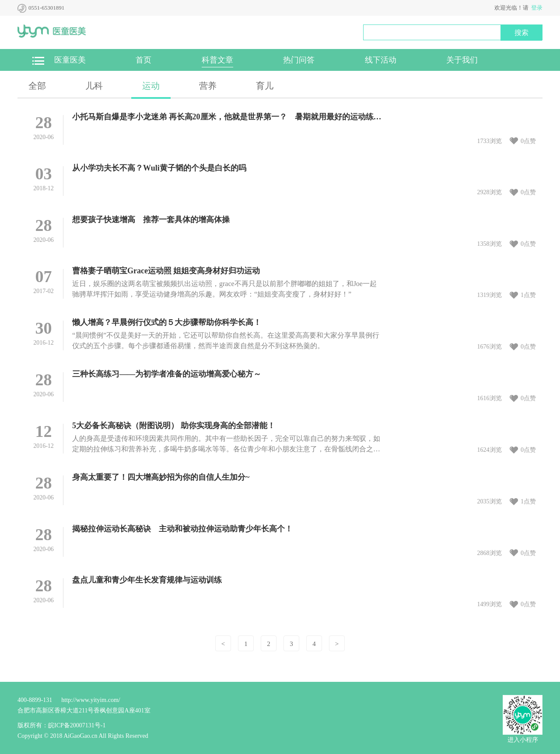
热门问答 (299, 60)
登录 (537, 8)
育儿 (265, 86)
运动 (151, 86)
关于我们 (462, 60)
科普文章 (217, 60)
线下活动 (381, 60)
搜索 (521, 33)
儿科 (94, 86)
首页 (143, 60)
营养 (208, 86)
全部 (37, 86)
